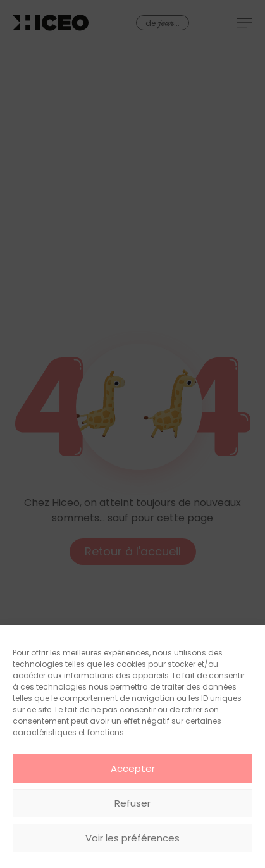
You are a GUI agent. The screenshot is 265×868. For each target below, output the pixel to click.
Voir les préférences (132, 838)
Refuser (132, 803)
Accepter (133, 768)
